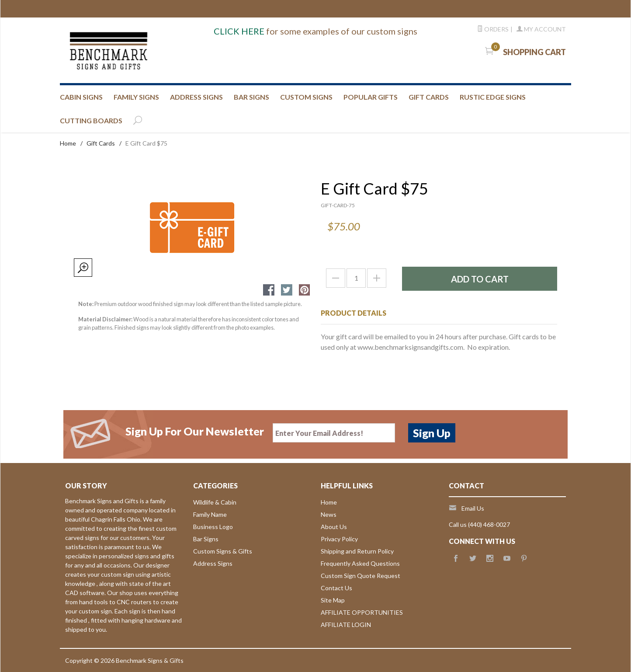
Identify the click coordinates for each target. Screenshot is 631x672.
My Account (541, 29)
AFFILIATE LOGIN (346, 625)
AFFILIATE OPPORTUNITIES (362, 612)
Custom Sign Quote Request (361, 576)
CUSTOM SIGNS (306, 97)
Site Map (333, 600)
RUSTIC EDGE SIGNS (493, 97)
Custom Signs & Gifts (223, 551)
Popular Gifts (371, 97)
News (329, 514)
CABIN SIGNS (81, 97)
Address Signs (213, 563)
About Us (334, 527)
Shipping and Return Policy (357, 551)
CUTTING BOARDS (91, 120)
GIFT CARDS (429, 97)
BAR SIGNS (251, 97)
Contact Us (336, 588)
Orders (493, 29)
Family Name (210, 514)
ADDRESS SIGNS (196, 97)
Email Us (473, 508)
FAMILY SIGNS (136, 97)
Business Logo (213, 527)
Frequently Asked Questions (360, 563)
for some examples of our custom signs (315, 31)
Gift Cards (101, 143)
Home (68, 143)
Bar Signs (206, 539)
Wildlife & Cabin (215, 502)
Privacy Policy (339, 539)
